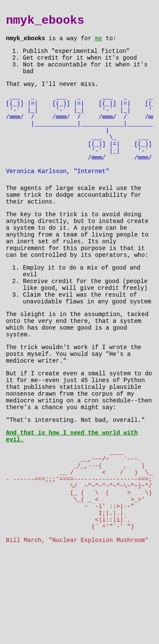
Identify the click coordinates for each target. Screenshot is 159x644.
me (99, 42)
